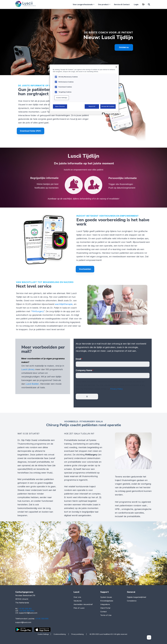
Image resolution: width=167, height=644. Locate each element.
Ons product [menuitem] (103, 4)
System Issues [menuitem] (106, 597)
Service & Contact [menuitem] (122, 4)
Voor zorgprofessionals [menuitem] (83, 4)
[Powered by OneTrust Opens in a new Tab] (110, 113)
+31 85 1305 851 (25, 609)
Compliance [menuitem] (132, 601)
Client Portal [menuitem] (105, 608)
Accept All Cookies (108, 106)
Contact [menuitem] (103, 612)
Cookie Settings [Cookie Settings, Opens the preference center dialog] (62, 98)
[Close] (116, 67)
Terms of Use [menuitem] (106, 616)
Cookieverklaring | (62, 634)
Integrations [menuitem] (105, 605)
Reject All (92, 106)
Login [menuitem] (136, 4)
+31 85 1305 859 (42, 619)
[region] (84, 89)
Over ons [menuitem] (77, 597)
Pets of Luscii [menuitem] (79, 608)
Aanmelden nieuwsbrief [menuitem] (83, 605)
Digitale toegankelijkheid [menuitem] (136, 597)
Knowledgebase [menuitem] (107, 601)
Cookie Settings (43, 634)
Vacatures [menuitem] (78, 601)
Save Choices (60, 106)
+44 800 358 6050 (27, 611)
